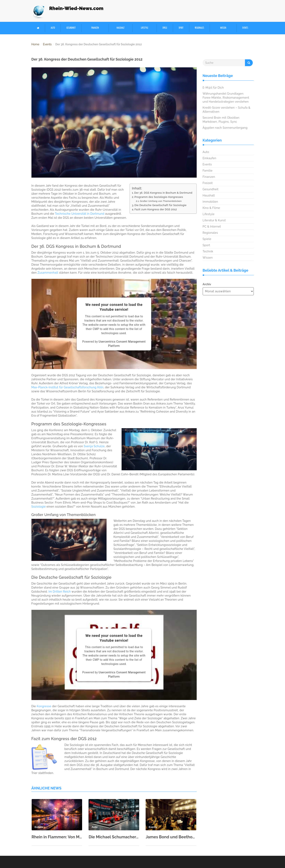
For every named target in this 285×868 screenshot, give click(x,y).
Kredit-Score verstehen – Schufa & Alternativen (227, 110)
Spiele (165, 28)
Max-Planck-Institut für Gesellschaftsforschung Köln (67, 387)
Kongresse (44, 706)
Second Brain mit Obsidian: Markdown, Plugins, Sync (221, 120)
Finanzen (95, 28)
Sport (181, 28)
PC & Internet (212, 227)
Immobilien (210, 202)
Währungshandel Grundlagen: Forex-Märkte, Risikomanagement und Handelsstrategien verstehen (226, 98)
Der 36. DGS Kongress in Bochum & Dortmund (163, 193)
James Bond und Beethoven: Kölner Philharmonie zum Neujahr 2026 (171, 837)
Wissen (223, 28)
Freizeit (208, 183)
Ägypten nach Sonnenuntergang (225, 128)
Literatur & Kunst (214, 220)
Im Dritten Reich (60, 592)
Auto (53, 28)
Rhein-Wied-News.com (76, 8)
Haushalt (121, 28)
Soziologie (39, 507)
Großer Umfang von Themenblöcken (161, 201)
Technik (208, 251)
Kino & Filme (211, 208)
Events (245, 28)
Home (35, 44)
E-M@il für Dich (213, 88)
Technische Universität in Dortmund (80, 214)
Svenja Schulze (94, 446)
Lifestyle (145, 28)
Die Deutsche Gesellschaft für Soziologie (160, 205)
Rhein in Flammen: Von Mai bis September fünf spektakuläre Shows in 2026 (57, 837)
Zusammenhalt (48, 273)
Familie (208, 171)
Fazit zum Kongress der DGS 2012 (156, 209)
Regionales (199, 28)
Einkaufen (209, 158)
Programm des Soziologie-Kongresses (159, 197)
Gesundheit (71, 28)
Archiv (207, 284)
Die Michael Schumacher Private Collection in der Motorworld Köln (114, 837)
